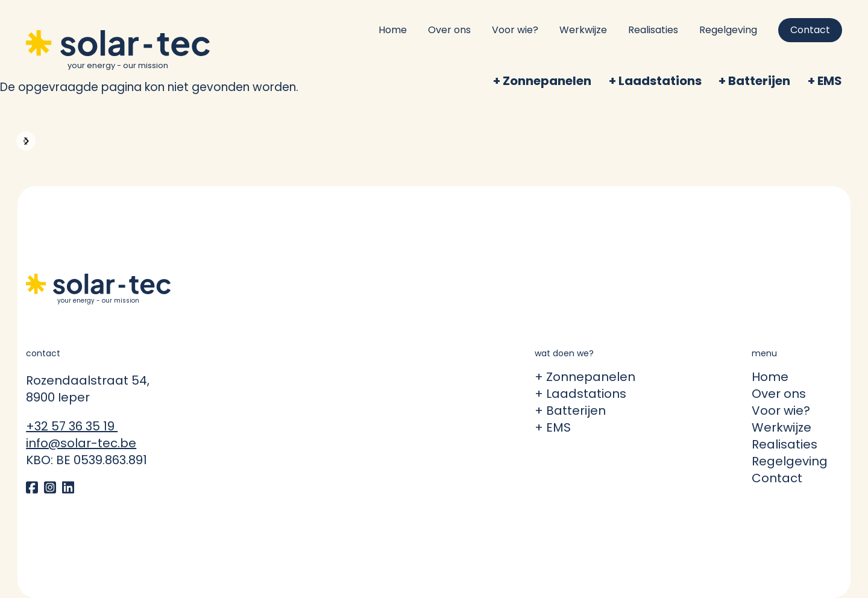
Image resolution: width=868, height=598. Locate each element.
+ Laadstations (580, 394)
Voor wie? (515, 30)
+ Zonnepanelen (585, 377)
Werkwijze (583, 30)
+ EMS (553, 427)
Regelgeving (728, 30)
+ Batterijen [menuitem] (754, 81)
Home (393, 30)
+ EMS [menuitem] (825, 81)
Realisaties (653, 30)
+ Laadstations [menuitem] (655, 81)
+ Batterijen (570, 411)
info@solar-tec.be (81, 443)
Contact (810, 30)
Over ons (449, 30)
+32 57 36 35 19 (72, 426)
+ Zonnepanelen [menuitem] (542, 81)
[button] (26, 141)
